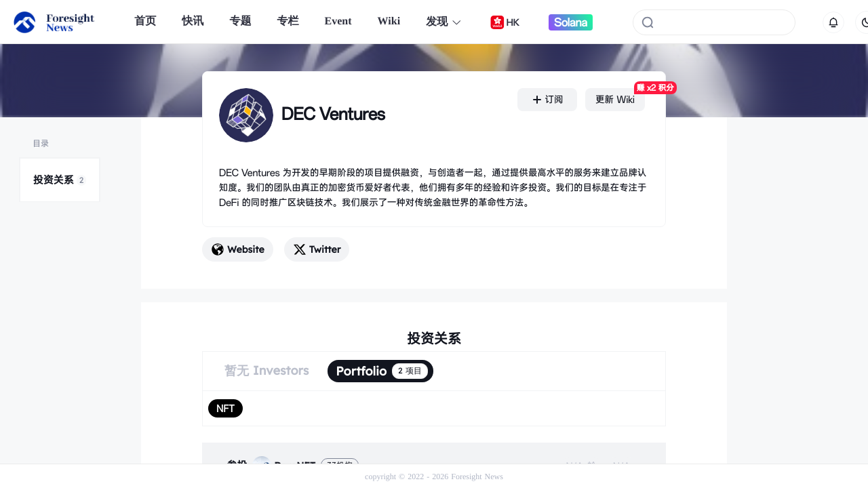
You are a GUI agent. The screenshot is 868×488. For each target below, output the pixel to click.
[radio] (225, 408)
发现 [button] (444, 22)
